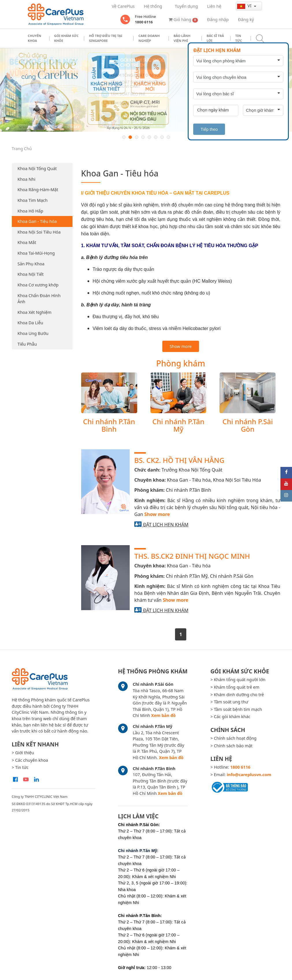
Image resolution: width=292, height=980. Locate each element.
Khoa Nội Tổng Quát (37, 168)
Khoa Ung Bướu (33, 333)
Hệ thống (153, 6)
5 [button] (149, 137)
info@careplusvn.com (249, 775)
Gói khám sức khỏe (67, 38)
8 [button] (168, 137)
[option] (146, 90)
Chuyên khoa (35, 38)
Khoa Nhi (27, 179)
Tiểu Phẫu (27, 344)
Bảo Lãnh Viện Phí (182, 38)
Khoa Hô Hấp (30, 211)
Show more (181, 346)
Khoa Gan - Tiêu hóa (37, 221)
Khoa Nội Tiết (31, 274)
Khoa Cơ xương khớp (38, 285)
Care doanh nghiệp (149, 38)
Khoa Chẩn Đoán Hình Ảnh (39, 299)
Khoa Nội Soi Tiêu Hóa (39, 232)
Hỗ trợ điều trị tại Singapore (106, 38)
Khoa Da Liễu (30, 323)
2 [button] (130, 137)
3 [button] (137, 137)
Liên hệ (214, 6)
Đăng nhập (218, 19)
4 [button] (143, 137)
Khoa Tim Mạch (33, 200)
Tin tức (239, 38)
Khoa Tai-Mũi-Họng (36, 253)
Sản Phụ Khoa (31, 264)
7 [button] (162, 137)
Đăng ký (246, 19)
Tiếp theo (209, 129)
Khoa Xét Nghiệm (35, 312)
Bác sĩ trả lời (215, 38)
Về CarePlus (123, 6)
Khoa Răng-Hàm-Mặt (38, 190)
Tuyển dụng (186, 6)
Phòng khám (181, 363)
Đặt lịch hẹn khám (166, 525)
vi (245, 6)
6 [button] (156, 137)
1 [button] (124, 137)
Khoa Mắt (27, 242)
